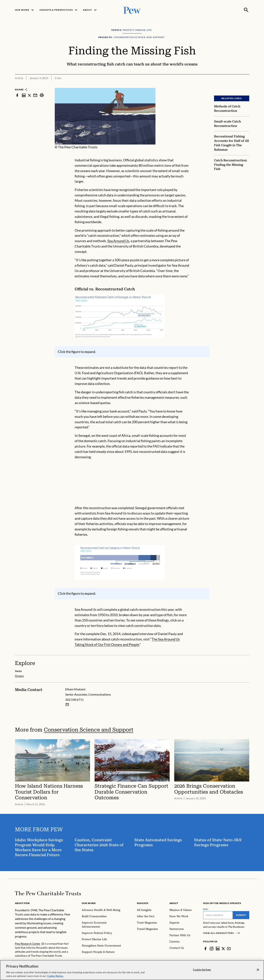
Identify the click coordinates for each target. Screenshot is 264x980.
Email (206, 909)
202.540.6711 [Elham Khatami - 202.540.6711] (74, 699)
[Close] (258, 970)
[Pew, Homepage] (132, 10)
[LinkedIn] (218, 949)
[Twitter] (223, 949)
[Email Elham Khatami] (67, 705)
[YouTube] (229, 949)
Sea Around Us (118, 241)
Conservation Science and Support (89, 730)
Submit (241, 915)
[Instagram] (212, 949)
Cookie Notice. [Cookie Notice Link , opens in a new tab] (55, 976)
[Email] (218, 915)
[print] (42, 95)
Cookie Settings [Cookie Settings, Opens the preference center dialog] (202, 970)
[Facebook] (205, 949)
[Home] (48, 893)
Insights (143, 903)
